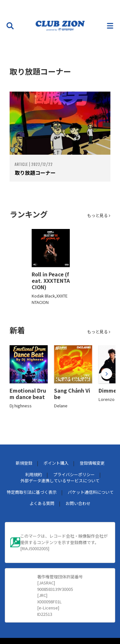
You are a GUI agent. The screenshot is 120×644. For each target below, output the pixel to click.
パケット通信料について (91, 492)
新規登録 (24, 463)
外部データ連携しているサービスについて (60, 481)
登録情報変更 (92, 463)
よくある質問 (42, 503)
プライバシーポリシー (74, 474)
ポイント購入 (56, 463)
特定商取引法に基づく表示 (32, 492)
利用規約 (34, 474)
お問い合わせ (78, 503)
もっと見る (99, 215)
